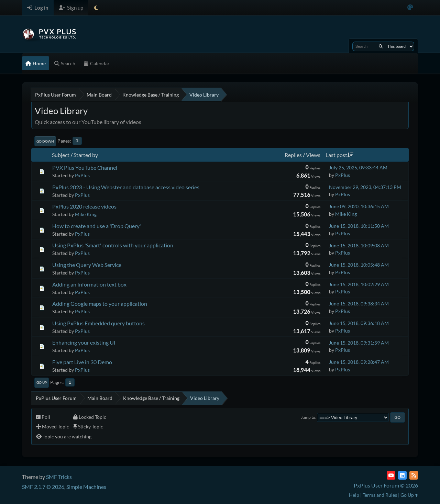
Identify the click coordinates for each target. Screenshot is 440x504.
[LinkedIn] (402, 475)
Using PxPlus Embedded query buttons (98, 323)
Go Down (45, 141)
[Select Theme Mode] (96, 8)
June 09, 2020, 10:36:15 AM (359, 206)
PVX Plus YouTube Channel (85, 167)
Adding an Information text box (89, 284)
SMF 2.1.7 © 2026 (43, 487)
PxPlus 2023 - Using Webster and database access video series (126, 187)
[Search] (381, 46)
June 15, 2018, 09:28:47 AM (359, 362)
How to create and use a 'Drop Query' (97, 226)
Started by (86, 155)
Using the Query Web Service (87, 265)
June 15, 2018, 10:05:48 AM (359, 265)
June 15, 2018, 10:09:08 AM (359, 245)
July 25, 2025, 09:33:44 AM (358, 167)
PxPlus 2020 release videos (84, 206)
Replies (293, 155)
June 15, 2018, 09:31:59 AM (359, 343)
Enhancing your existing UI (84, 342)
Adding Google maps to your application (100, 304)
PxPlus (82, 175)
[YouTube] (391, 475)
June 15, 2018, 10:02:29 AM (359, 284)
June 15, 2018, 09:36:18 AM (359, 323)
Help (354, 495)
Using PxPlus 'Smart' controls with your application (113, 245)
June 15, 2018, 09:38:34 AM (359, 304)
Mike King (86, 214)
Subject (61, 155)
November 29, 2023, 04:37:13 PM (365, 187)
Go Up (42, 382)
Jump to (308, 417)
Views (313, 155)
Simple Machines (86, 487)
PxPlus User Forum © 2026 (386, 485)
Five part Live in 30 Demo (82, 362)
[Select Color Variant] (410, 8)
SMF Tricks (59, 477)
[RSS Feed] (414, 475)
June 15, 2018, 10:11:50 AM (359, 226)
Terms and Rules (380, 495)
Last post (339, 155)
